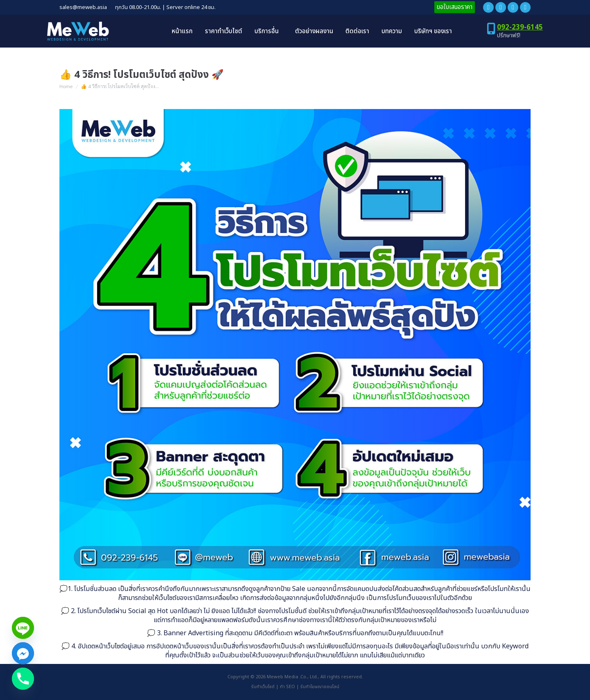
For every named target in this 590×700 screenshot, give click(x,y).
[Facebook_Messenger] (23, 653)
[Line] (23, 628)
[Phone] (23, 679)
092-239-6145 (520, 27)
